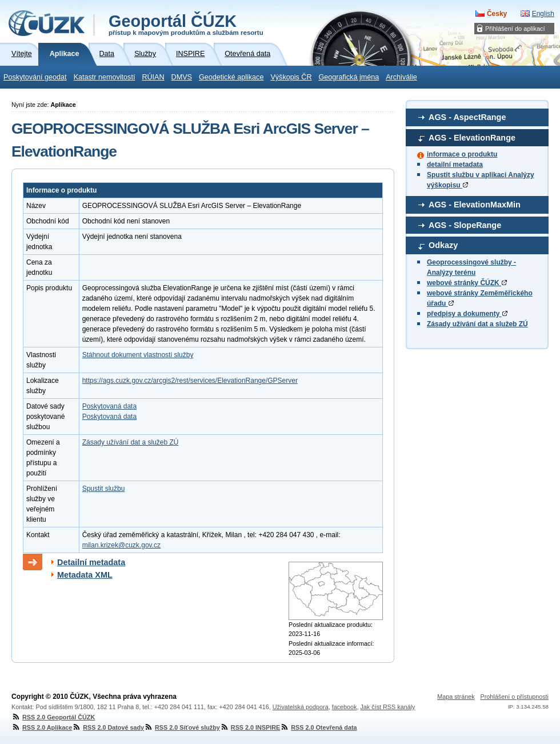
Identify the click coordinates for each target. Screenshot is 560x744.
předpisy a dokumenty (467, 314)
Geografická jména (349, 77)
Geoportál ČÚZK (186, 24)
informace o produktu (462, 154)
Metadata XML (85, 575)
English (543, 14)
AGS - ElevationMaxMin (475, 205)
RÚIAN (153, 77)
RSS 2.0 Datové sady (108, 727)
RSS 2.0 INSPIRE (250, 727)
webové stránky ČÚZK (467, 283)
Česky (497, 14)
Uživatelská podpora (301, 707)
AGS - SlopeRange (465, 225)
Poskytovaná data (109, 406)
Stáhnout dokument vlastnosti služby (138, 355)
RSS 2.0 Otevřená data (318, 727)
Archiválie (401, 77)
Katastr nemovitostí (105, 77)
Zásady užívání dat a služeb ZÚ (477, 324)
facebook (345, 707)
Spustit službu (104, 489)
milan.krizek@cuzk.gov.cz (121, 545)
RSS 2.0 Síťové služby (182, 727)
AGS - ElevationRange (472, 138)
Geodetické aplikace (231, 77)
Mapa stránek (456, 697)
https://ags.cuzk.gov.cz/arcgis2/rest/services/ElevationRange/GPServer (190, 381)
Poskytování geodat (35, 77)
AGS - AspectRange (467, 117)
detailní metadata (455, 165)
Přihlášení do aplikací (515, 29)
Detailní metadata (91, 562)
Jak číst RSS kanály (387, 707)
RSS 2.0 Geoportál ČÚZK (53, 717)
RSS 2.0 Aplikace (42, 727)
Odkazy (443, 245)
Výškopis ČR (291, 77)
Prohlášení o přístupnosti (515, 697)
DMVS (182, 77)
